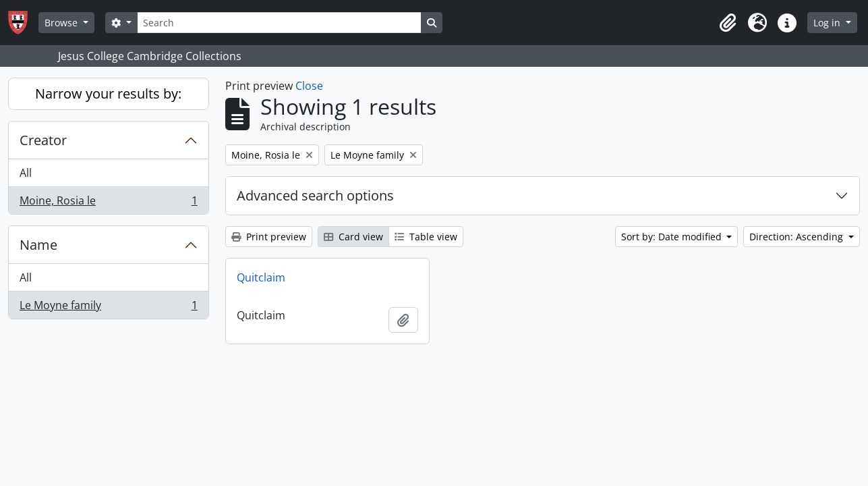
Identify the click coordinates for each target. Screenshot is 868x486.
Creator (43, 140)
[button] (728, 23)
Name (38, 245)
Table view (426, 237)
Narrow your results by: (108, 93)
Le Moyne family (108, 308)
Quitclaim (261, 277)
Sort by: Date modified (673, 237)
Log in (828, 23)
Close (309, 86)
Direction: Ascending (798, 237)
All (26, 173)
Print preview (269, 237)
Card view (353, 237)
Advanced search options (315, 195)
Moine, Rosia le (108, 203)
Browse (62, 23)
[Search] (279, 23)
